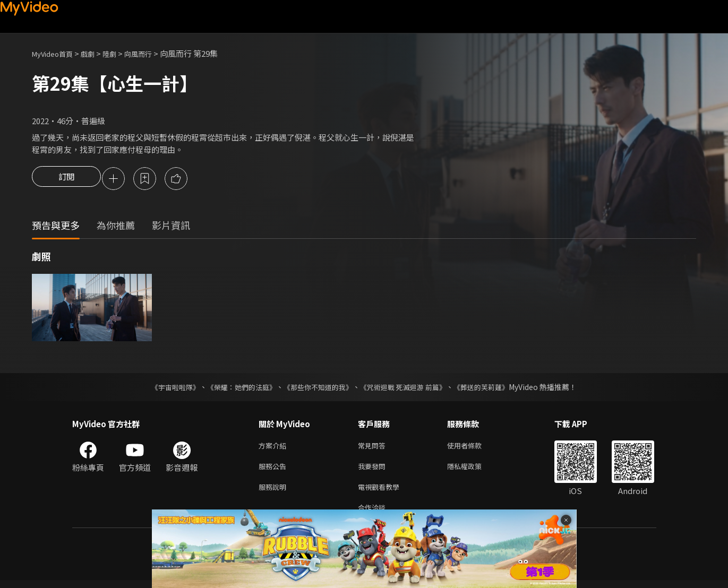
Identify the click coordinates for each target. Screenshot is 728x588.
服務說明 (275, 492)
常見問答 (374, 448)
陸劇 (120, 53)
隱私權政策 (473, 470)
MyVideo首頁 (56, 53)
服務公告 (275, 470)
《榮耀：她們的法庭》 (236, 388)
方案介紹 (275, 448)
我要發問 (374, 470)
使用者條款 (473, 448)
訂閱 (66, 179)
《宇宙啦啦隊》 (165, 388)
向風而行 (152, 53)
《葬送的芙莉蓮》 (492, 388)
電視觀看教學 (382, 492)
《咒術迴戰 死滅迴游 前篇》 (408, 388)
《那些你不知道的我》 (318, 388)
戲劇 (96, 53)
